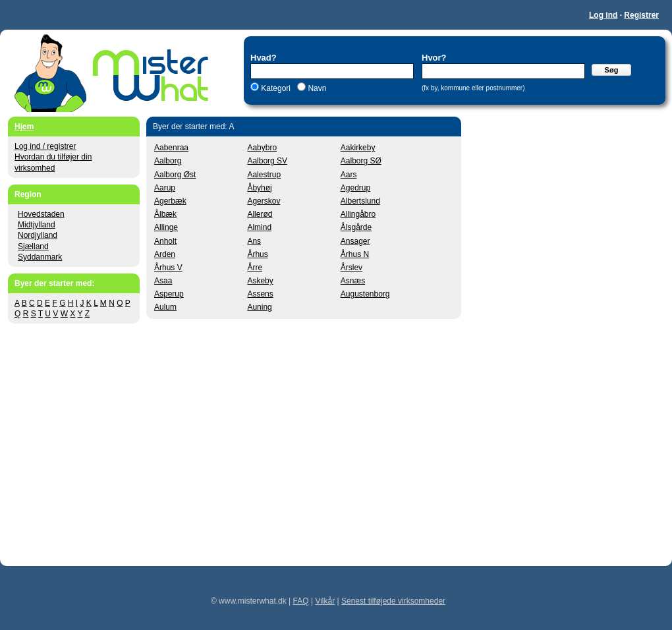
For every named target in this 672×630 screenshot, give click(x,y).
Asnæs (353, 281)
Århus (257, 254)
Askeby (260, 281)
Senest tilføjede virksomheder (393, 601)
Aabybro (262, 148)
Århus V (168, 268)
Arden (165, 254)
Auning (259, 307)
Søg (612, 70)
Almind (259, 227)
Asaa (163, 281)
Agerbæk (170, 201)
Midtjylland (37, 225)
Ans (254, 241)
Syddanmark (40, 257)
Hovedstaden (41, 214)
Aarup (165, 188)
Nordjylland (38, 235)
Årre (255, 268)
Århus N (355, 254)
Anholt (165, 241)
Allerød (260, 214)
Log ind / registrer (45, 146)
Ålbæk (165, 214)
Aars (349, 175)
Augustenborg (365, 294)
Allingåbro (358, 214)
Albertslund (360, 201)
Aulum (165, 307)
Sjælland (33, 246)
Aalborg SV (267, 161)
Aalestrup (264, 175)
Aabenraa (171, 148)
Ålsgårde (356, 227)
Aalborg (168, 161)
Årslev (351, 268)
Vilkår (325, 601)
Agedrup (355, 188)
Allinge (166, 227)
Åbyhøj (259, 188)
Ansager (355, 241)
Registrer (641, 15)
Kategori (276, 88)
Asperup (169, 294)
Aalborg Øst (175, 175)
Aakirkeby (358, 148)
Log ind (603, 15)
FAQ (301, 601)
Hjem (24, 127)
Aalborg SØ (361, 161)
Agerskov (264, 201)
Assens (260, 294)
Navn (316, 88)
